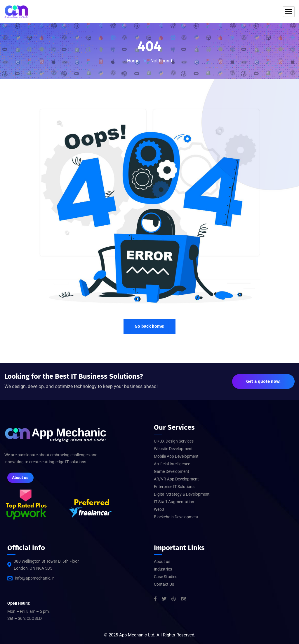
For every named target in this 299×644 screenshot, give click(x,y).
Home (133, 61)
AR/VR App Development (176, 479)
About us (162, 561)
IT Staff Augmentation (174, 502)
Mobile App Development (176, 456)
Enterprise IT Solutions (174, 487)
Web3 (159, 509)
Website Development (173, 449)
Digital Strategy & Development (182, 494)
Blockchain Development (176, 517)
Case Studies (166, 577)
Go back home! (149, 326)
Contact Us (164, 584)
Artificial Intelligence (172, 464)
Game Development (172, 471)
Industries (163, 569)
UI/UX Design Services (174, 441)
